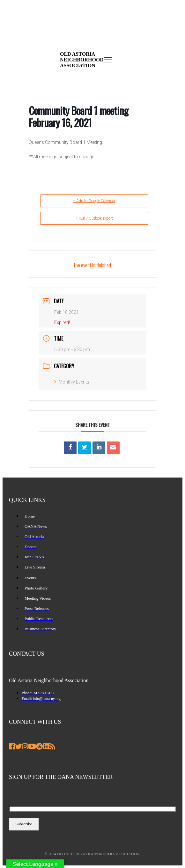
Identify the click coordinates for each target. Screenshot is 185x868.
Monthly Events (72, 382)
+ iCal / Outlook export (94, 218)
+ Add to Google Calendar (94, 201)
